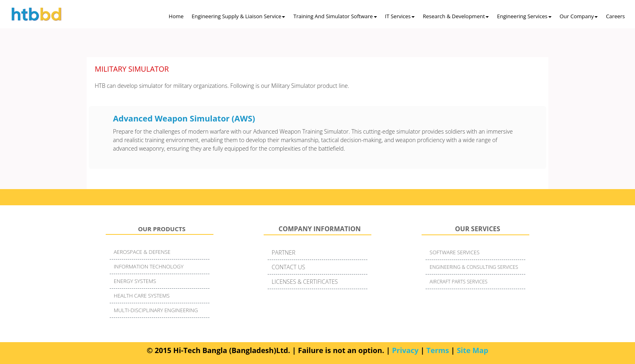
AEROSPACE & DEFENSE (142, 252)
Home (176, 16)
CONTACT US (289, 267)
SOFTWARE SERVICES (455, 252)
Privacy (405, 350)
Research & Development (456, 16)
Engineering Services (524, 16)
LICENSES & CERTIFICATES (305, 282)
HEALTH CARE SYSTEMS (142, 296)
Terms (438, 350)
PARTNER (283, 252)
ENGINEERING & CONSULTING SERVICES (474, 267)
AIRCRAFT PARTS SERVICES (459, 282)
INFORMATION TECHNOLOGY (149, 266)
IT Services (400, 16)
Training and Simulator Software (335, 16)
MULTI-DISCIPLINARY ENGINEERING (156, 310)
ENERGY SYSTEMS (135, 281)
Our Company (579, 16)
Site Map (473, 350)
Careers (615, 16)
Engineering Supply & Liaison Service (238, 16)
